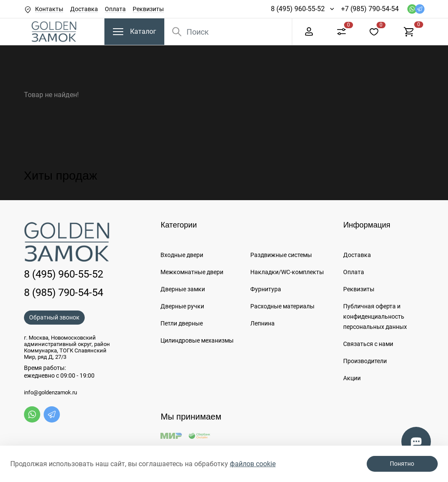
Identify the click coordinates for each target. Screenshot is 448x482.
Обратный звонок (54, 317)
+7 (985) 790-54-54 (370, 9)
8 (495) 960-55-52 (298, 9)
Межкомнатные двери (192, 272)
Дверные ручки (182, 306)
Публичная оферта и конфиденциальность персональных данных (375, 316)
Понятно (402, 464)
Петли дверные (182, 323)
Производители (365, 361)
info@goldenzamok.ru (50, 393)
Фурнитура (266, 289)
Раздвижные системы (281, 255)
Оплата (115, 9)
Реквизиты (148, 9)
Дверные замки (183, 289)
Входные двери (182, 255)
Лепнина (263, 323)
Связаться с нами (368, 344)
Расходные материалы (282, 306)
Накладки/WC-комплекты (287, 272)
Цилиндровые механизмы (197, 340)
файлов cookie (253, 464)
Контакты (49, 9)
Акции (352, 378)
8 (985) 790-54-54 (64, 293)
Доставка (84, 9)
